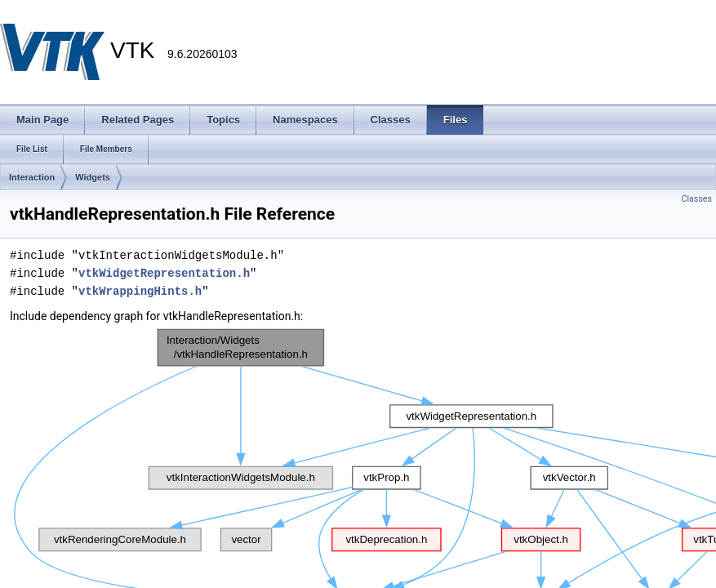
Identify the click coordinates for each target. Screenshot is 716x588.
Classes (697, 199)
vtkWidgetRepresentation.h (164, 273)
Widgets (93, 177)
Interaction (32, 177)
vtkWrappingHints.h (140, 291)
